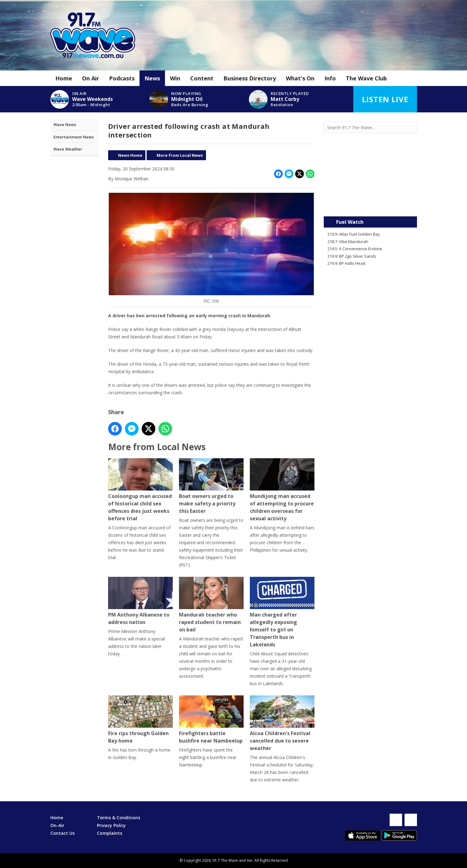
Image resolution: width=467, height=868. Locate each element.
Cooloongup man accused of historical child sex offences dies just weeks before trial (140, 490)
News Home (130, 155)
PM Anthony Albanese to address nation (140, 601)
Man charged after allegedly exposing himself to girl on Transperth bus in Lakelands (282, 613)
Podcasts (122, 78)
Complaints (110, 833)
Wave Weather (68, 149)
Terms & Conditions (119, 818)
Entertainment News (74, 137)
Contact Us (62, 833)
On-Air (57, 825)
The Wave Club (366, 78)
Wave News (65, 124)
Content (202, 78)
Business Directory (250, 78)
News (152, 78)
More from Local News (180, 155)
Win (175, 78)
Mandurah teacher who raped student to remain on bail (211, 605)
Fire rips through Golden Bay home (140, 720)
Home (64, 78)
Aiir (250, 860)
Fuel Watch (350, 222)
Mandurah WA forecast (370, 204)
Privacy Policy (111, 825)
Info (330, 78)
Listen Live (385, 99)
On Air (91, 78)
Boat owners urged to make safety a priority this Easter (211, 487)
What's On (300, 78)
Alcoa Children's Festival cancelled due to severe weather (282, 724)
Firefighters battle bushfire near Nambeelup (211, 720)
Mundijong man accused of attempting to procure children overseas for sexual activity (282, 490)
